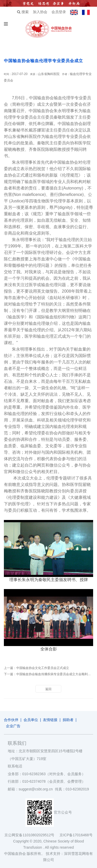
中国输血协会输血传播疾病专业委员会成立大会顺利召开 (55, 674)
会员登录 (59, 12)
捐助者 (68, 720)
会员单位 (31, 720)
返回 (48, 689)
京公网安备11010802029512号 (32, 835)
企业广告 (13, 726)
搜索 (23, 12)
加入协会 (40, 12)
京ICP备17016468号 (76, 835)
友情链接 (50, 720)
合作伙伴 (11, 720)
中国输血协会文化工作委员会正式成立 (43, 668)
